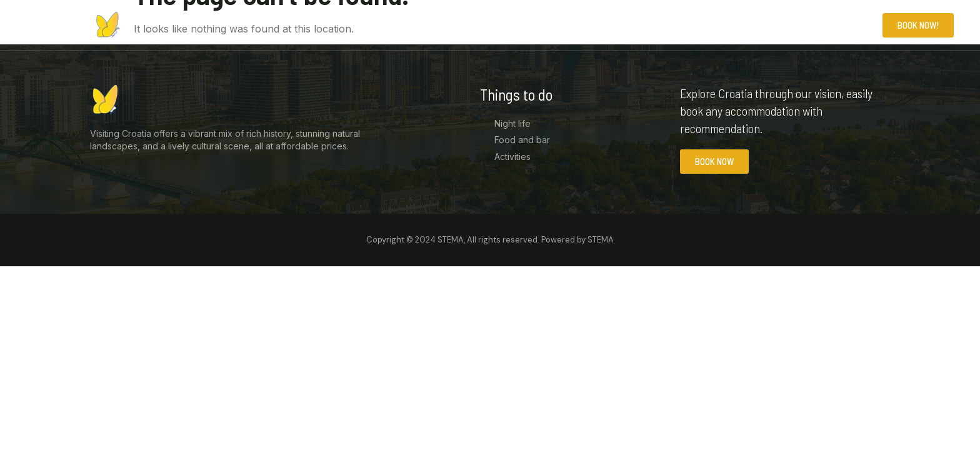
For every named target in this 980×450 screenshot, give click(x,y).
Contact (851, 25)
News (797, 25)
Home (752, 25)
